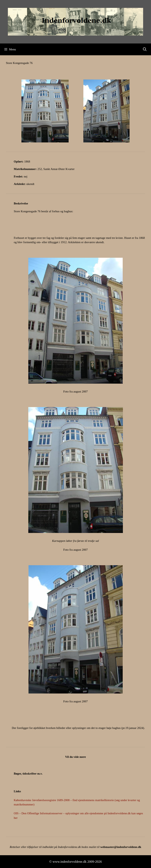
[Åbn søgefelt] (145, 49)
